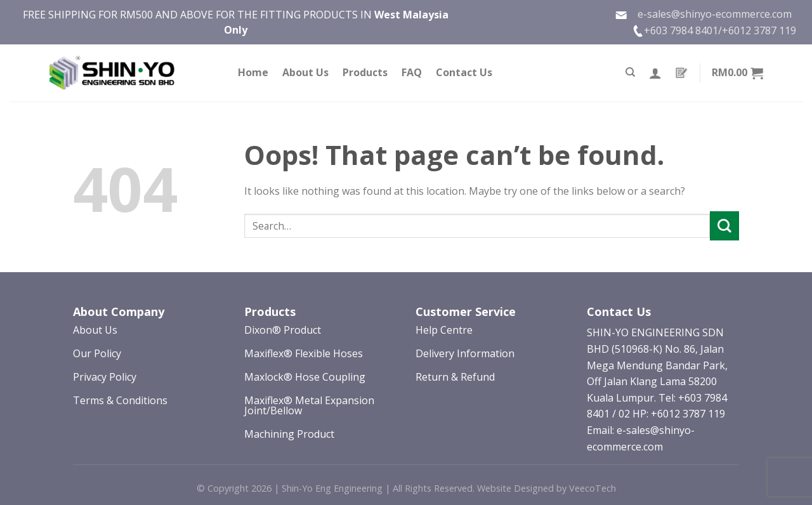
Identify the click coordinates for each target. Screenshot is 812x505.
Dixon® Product (283, 330)
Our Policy (97, 353)
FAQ (412, 72)
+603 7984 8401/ (683, 30)
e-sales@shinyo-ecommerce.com (703, 14)
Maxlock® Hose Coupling (305, 377)
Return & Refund (455, 377)
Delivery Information (465, 353)
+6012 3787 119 (759, 30)
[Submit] (724, 226)
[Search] (630, 72)
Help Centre (444, 330)
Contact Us (464, 72)
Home (253, 72)
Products (365, 72)
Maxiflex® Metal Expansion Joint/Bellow (309, 405)
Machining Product (289, 434)
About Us (305, 72)
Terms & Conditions (120, 400)
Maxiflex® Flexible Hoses (304, 353)
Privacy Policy (105, 377)
